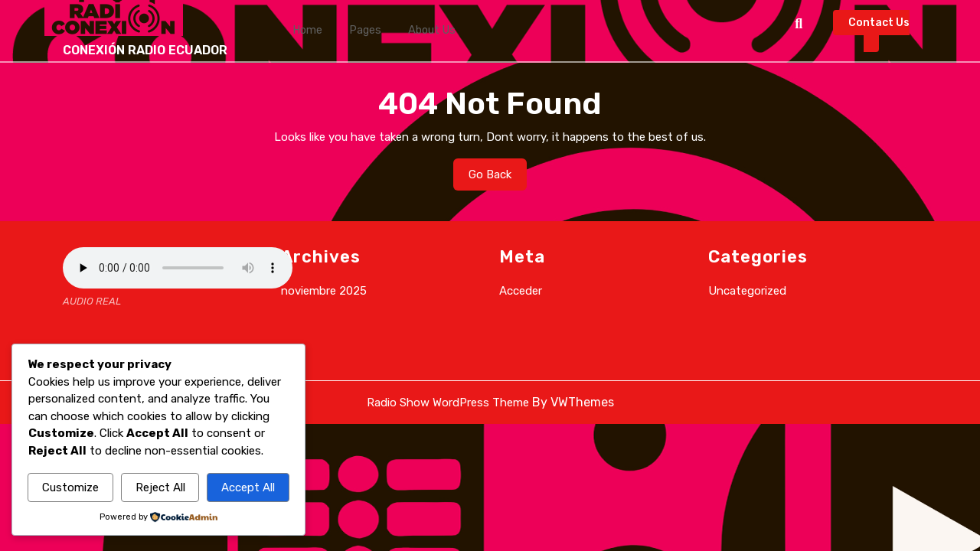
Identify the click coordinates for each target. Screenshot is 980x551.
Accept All (248, 487)
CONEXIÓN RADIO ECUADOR (145, 50)
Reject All (160, 487)
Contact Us (879, 34)
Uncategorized (747, 291)
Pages (354, 30)
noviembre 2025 (324, 291)
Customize (70, 487)
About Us (412, 30)
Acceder (521, 291)
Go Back (498, 178)
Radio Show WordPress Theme (448, 403)
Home (304, 30)
